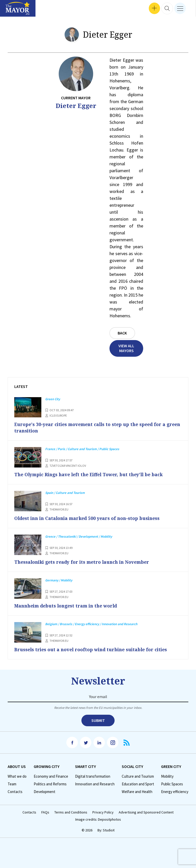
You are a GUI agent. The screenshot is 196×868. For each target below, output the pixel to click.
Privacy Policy (103, 812)
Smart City (85, 766)
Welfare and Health (137, 791)
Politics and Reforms (50, 784)
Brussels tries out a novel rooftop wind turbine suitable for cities (94, 649)
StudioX (109, 830)
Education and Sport (138, 784)
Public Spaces (172, 784)
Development (45, 791)
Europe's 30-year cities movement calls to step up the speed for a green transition (93, 427)
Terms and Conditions (71, 812)
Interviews (13, 10)
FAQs (45, 812)
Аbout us (17, 766)
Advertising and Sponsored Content (146, 812)
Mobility (167, 776)
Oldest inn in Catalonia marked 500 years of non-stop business (90, 518)
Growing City (47, 766)
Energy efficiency (175, 791)
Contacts (15, 791)
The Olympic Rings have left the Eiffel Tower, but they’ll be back (92, 474)
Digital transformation (93, 776)
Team (12, 784)
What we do (17, 776)
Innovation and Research (95, 784)
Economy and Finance (51, 776)
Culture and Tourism (138, 776)
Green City (171, 766)
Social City (132, 766)
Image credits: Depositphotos (98, 819)
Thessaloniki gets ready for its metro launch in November (85, 562)
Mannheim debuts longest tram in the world (69, 605)
